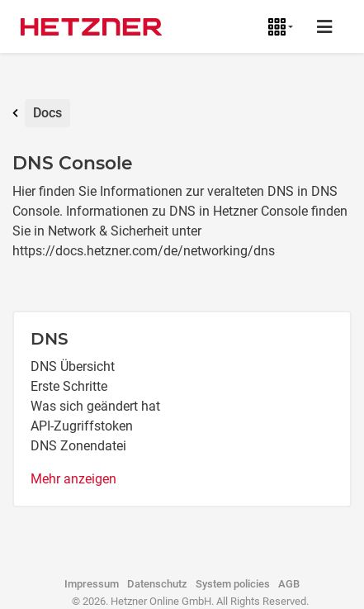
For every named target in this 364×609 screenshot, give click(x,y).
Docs (47, 113)
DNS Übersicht (73, 366)
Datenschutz (157, 584)
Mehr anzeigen (73, 479)
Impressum (92, 584)
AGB (289, 584)
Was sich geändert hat (95, 406)
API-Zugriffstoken (82, 426)
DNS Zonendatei (78, 446)
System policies (233, 584)
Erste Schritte (69, 386)
